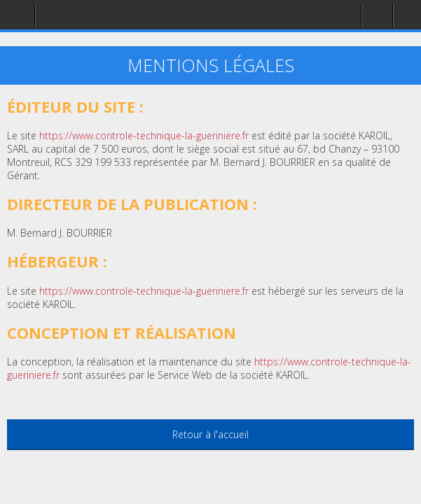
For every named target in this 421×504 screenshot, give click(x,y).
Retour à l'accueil (210, 434)
